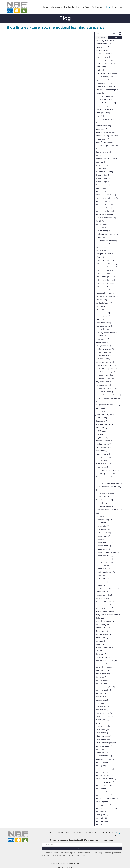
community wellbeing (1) (105, 211)
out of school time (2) (104, 529)
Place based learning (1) (105, 579)
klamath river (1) (102, 421)
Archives (101, 37)
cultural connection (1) (104, 224)
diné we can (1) (101, 237)
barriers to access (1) (104, 83)
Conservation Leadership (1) (106, 218)
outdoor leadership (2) (104, 556)
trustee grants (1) (102, 720)
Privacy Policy (61, 867)
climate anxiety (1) (103, 175)
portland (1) (100, 585)
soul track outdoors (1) (104, 667)
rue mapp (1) (101, 641)
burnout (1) (100, 116)
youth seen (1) (101, 812)
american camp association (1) (107, 73)
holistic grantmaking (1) (105, 349)
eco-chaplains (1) (102, 250)
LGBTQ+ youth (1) (102, 431)
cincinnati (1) (100, 162)
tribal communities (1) (104, 716)
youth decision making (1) (105, 769)
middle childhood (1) (103, 457)
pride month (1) (102, 592)
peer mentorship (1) (103, 565)
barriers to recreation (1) (105, 86)
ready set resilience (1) (104, 598)
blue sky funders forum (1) (106, 103)
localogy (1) (100, 434)
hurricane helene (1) (103, 359)
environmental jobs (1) (104, 273)
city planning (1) (102, 165)
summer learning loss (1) (105, 687)
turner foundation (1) (104, 723)
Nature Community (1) (104, 500)
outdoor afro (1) (102, 539)
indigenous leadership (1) (105, 375)
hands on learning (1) (104, 329)
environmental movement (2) (107, 283)
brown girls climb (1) (103, 113)
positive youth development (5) (108, 588)
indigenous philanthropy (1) (106, 378)
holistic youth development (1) (107, 355)
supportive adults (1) (104, 690)
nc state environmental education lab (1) (109, 511)
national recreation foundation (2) (109, 483)
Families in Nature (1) (104, 303)
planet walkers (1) (102, 582)
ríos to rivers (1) (102, 631)
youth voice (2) (101, 818)
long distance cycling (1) (105, 437)
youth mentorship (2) (104, 795)
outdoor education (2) (104, 542)
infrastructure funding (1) (105, 392)
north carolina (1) (102, 526)
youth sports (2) (102, 815)
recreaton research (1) (104, 608)
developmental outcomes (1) (107, 234)
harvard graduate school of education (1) (106, 334)
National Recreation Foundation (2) (108, 478)
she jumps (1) (101, 654)
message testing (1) (103, 454)
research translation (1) (105, 621)
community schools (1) (104, 208)
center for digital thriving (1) (106, 132)
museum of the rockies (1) (106, 464)
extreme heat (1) (102, 300)
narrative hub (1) (102, 467)
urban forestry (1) (102, 733)
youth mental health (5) (105, 792)
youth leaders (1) (102, 789)
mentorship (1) (101, 451)
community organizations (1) (107, 198)
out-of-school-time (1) (104, 533)
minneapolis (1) (101, 460)
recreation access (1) (104, 605)
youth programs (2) (103, 802)
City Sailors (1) (101, 168)
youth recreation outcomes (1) (107, 808)
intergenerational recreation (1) (108, 405)
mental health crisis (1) (104, 447)
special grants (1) (102, 670)
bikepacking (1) (101, 93)
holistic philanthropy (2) (105, 352)
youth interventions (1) (104, 785)
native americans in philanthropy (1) (108, 488)
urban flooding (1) (102, 729)
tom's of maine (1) (103, 707)
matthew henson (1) (103, 444)
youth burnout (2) (102, 762)
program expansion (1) (104, 595)
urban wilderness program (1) (107, 743)
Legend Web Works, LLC (69, 863)
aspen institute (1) (103, 80)
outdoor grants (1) (103, 549)
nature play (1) (101, 503)
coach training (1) (102, 188)
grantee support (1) (103, 316)
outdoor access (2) (103, 536)
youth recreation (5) (103, 805)
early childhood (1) (103, 247)
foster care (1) (101, 306)
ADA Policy (70, 867)
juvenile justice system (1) (105, 415)
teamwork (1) (101, 693)
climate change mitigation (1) (107, 182)
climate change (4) (103, 178)
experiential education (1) (105, 293)
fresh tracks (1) (101, 310)
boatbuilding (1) (102, 106)
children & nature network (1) (107, 159)
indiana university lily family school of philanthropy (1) (106, 370)
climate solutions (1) (103, 185)
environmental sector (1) (105, 287)
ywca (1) (99, 825)
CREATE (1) (100, 221)
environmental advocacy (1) (106, 264)
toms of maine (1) (102, 710)
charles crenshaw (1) (103, 152)
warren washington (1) (104, 749)
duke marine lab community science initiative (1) (106, 242)
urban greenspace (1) (104, 736)
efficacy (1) (100, 257)
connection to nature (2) (105, 214)
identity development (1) (105, 362)
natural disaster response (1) (107, 493)
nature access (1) (102, 497)
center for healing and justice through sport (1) (107, 137)
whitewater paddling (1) (105, 759)
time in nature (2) (102, 703)
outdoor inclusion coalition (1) (107, 552)
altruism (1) (100, 70)
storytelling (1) (101, 677)
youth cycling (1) (102, 766)
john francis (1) (101, 411)
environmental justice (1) (105, 277)
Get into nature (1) (103, 313)
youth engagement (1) (104, 775)
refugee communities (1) (105, 611)
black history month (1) (104, 96)
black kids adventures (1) (105, 100)
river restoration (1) (103, 634)
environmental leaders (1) (105, 280)
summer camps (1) (103, 684)
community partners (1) (105, 201)
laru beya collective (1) (104, 424)
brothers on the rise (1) (105, 109)
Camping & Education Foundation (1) (109, 121)
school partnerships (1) (105, 647)
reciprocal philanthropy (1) (106, 602)
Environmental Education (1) (106, 267)
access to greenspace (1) (105, 40)
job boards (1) (101, 408)
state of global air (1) (103, 674)
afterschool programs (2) (105, 63)
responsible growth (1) (104, 624)
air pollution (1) (101, 67)
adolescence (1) (102, 50)
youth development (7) (104, 772)
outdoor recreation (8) (104, 559)
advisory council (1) (103, 57)
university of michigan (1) (105, 726)
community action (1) (104, 191)
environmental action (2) (105, 260)
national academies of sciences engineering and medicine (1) (108, 472)
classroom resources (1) (105, 172)
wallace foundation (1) (104, 746)
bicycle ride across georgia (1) (107, 90)
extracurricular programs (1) (107, 296)
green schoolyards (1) (104, 323)
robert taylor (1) (102, 638)
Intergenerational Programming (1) (108, 400)
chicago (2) (100, 155)
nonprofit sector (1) (103, 523)
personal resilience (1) (104, 569)
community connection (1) (106, 195)
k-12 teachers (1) (102, 418)
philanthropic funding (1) (105, 572)
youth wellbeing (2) (103, 821)
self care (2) (100, 651)
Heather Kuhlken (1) (103, 342)
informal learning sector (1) (106, 388)
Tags (115, 37)
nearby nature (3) (102, 516)
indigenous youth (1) (103, 382)
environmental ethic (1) (105, 270)
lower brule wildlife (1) (104, 441)
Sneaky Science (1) (103, 657)
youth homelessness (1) (105, 782)
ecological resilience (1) (104, 254)
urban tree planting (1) (104, 739)
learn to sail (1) (101, 428)
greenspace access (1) (104, 326)
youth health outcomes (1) (106, 779)
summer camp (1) (102, 680)
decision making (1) (103, 231)
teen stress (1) (101, 697)
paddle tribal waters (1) (104, 562)
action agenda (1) (102, 47)
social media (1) (102, 664)
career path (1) (101, 129)
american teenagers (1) (104, 77)
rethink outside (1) (103, 628)
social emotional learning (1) (106, 661)
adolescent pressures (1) (105, 54)
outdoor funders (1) (103, 546)
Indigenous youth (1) (103, 385)
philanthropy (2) (102, 575)
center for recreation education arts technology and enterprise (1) (108, 145)
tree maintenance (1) (104, 713)
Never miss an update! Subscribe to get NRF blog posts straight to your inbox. (82, 840)
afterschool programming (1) (107, 60)
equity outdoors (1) (103, 290)
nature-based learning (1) (105, 506)
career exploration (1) (104, 126)
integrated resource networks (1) (108, 395)
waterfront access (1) (104, 756)
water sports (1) (102, 752)
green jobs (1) (101, 319)
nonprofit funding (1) (104, 520)
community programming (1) (107, 205)
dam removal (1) (102, 228)
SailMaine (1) (100, 644)
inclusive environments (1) (106, 365)
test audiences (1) (102, 700)
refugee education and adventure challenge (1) (108, 616)
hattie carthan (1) (102, 339)
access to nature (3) (103, 44)
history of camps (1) (103, 346)
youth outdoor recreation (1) (107, 798)
